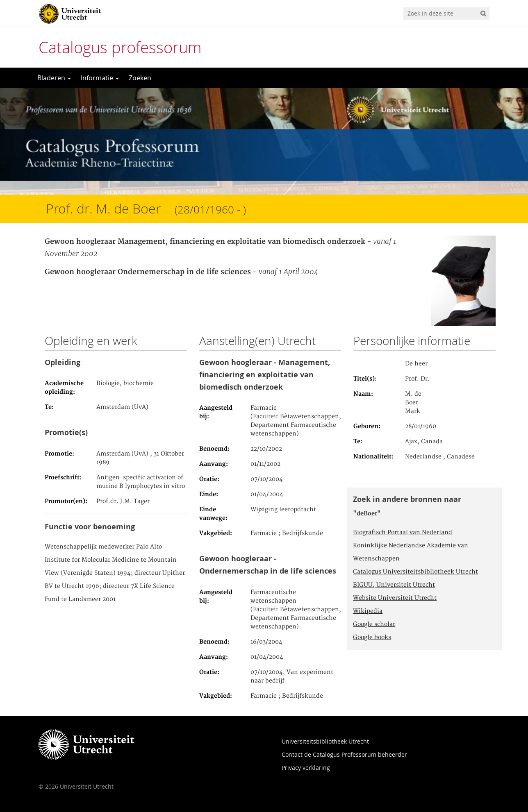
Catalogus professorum (120, 47)
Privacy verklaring (306, 768)
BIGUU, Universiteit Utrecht (394, 585)
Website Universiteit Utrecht (395, 598)
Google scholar (374, 624)
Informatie (100, 78)
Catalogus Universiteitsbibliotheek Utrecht (415, 572)
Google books (372, 637)
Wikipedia (368, 611)
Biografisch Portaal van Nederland (403, 533)
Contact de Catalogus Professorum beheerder (344, 754)
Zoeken (140, 78)
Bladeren (54, 78)
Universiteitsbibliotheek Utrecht (325, 741)
